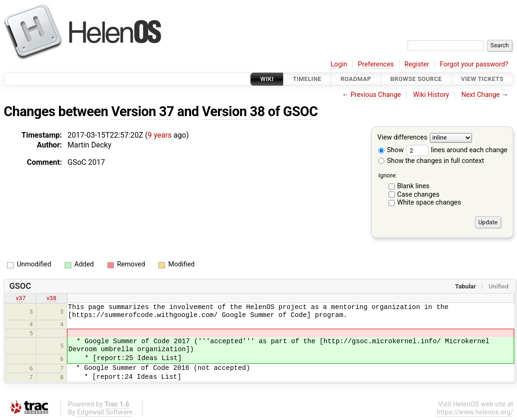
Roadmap (356, 79)
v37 (21, 298)
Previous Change (376, 95)
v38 (51, 298)
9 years (160, 135)
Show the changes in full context (431, 161)
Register (417, 64)
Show (391, 150)
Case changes (418, 195)
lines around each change (457, 150)
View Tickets (482, 79)
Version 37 (142, 111)
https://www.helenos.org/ (475, 412)
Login (339, 64)
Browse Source (416, 79)
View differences (402, 138)
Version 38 (233, 111)
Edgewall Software (105, 412)
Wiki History (431, 95)
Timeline (307, 79)
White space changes (429, 203)
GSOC (300, 111)
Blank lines (413, 186)
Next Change (480, 95)
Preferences (376, 64)
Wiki (267, 79)
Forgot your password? (474, 64)
